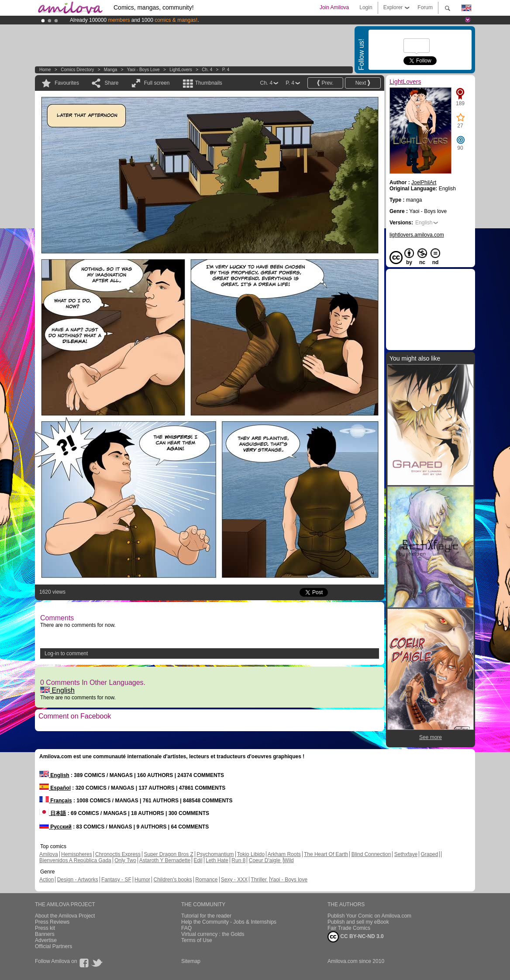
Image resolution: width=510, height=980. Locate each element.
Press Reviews (52, 922)
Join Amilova (334, 7)
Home (45, 70)
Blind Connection (371, 854)
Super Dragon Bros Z (168, 854)
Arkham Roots (284, 854)
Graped (429, 854)
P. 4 (226, 70)
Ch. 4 (207, 70)
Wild (288, 860)
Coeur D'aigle (265, 860)
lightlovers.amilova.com (417, 235)
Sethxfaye (406, 854)
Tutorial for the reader (206, 916)
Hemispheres (77, 854)
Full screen (157, 83)
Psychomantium (215, 854)
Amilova (49, 854)
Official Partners (53, 946)
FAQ (186, 928)
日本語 (53, 813)
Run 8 (238, 860)
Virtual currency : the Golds (213, 934)
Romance (206, 880)
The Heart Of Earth (326, 854)
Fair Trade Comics (349, 928)
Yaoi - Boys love (143, 70)
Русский (55, 827)
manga (111, 70)
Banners (45, 934)
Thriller (259, 880)
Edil (198, 860)
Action (47, 880)
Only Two (125, 860)
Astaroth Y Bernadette (165, 860)
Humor (142, 880)
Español (55, 788)
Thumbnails (209, 83)
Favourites (67, 83)
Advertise (46, 940)
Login (366, 7)
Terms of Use (197, 940)
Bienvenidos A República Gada (75, 860)
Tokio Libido (251, 854)
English (57, 690)
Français (56, 801)
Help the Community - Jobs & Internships (229, 922)
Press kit (45, 928)
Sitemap (191, 961)
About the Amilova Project (65, 916)
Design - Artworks (78, 880)
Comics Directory (77, 70)
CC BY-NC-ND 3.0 (356, 937)
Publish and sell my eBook (358, 922)
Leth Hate (217, 860)
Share (111, 83)
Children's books (172, 880)
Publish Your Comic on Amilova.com (369, 916)
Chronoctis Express (118, 854)
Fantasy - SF (116, 880)
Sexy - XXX (234, 880)
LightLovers (181, 70)
